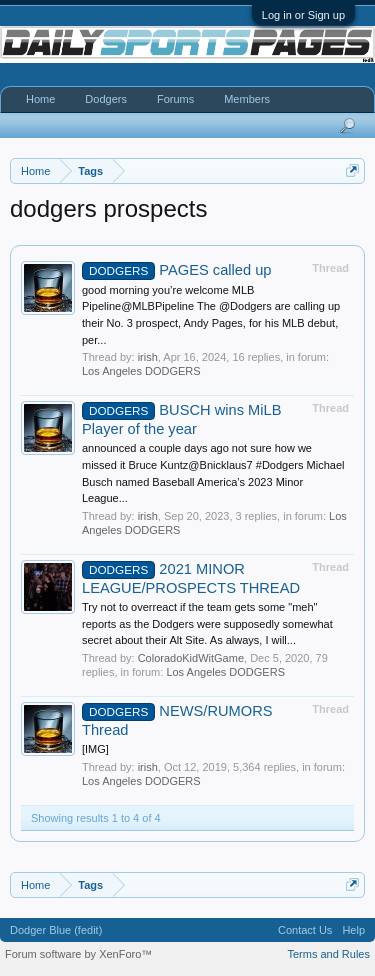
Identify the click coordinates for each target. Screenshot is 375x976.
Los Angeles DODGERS (141, 371)
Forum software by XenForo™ (78, 954)
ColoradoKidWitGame (191, 658)
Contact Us (305, 930)
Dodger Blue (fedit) (56, 930)
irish (148, 357)
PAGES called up (177, 270)
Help (353, 930)
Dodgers (106, 99)
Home (40, 99)
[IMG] (95, 749)
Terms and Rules (328, 954)
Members (247, 99)
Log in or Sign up (303, 15)
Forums (175, 99)
